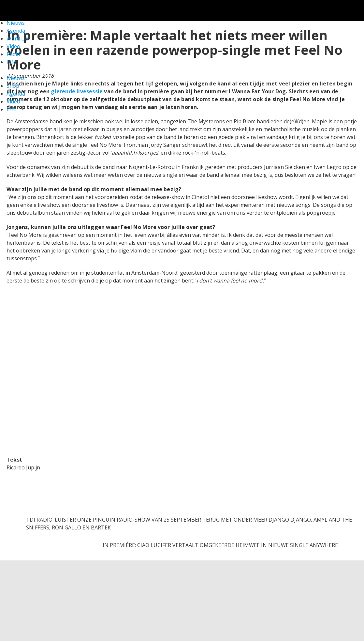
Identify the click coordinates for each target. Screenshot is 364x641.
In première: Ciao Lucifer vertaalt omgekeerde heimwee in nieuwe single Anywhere (220, 545)
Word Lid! (18, 38)
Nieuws (16, 78)
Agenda (16, 94)
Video (13, 46)
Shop (13, 86)
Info (12, 62)
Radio (13, 54)
